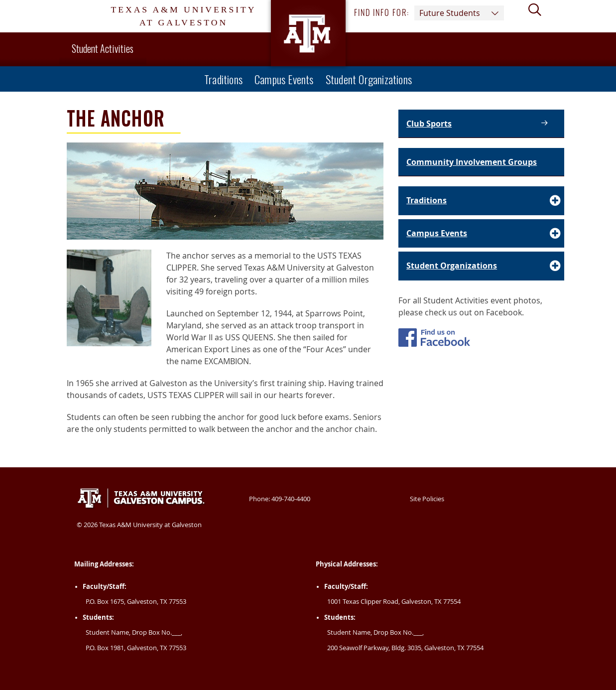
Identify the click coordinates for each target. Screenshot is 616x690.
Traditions (223, 79)
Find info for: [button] (429, 13)
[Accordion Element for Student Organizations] (481, 266)
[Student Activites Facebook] (434, 339)
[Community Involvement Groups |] (481, 162)
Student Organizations (369, 79)
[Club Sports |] (481, 124)
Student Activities (103, 48)
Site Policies (427, 499)
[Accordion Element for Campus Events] (481, 234)
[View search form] (539, 16)
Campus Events (284, 79)
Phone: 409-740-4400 (280, 499)
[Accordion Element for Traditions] (481, 201)
